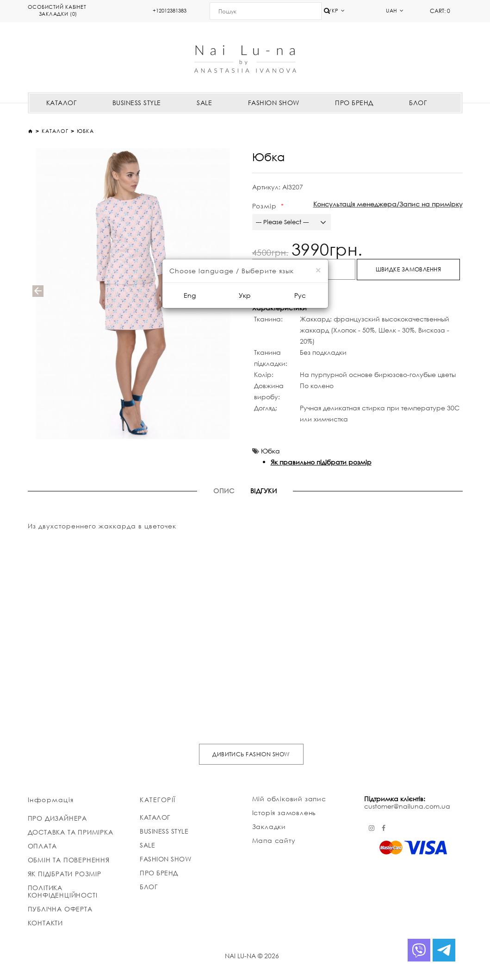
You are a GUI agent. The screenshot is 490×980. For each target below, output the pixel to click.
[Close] (318, 270)
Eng (190, 295)
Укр (245, 295)
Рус (300, 295)
